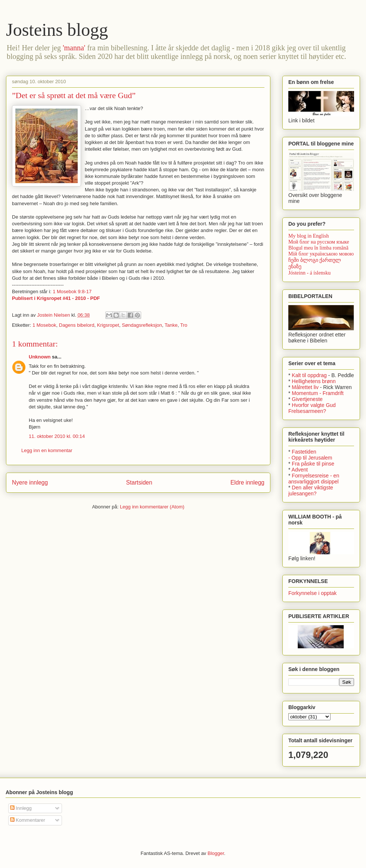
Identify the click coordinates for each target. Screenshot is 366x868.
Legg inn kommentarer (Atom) (152, 507)
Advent (300, 470)
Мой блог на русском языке (319, 242)
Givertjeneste (307, 399)
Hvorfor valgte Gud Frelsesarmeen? (312, 408)
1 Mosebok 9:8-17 (72, 292)
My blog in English (309, 236)
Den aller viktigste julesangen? (311, 491)
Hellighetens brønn (314, 381)
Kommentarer (28, 820)
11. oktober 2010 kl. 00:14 (57, 436)
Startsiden (139, 482)
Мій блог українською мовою (321, 254)
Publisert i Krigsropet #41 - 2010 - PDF (56, 298)
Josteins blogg (57, 30)
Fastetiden (304, 452)
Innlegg (21, 808)
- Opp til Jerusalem (310, 458)
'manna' (74, 48)
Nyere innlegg (30, 482)
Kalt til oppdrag (309, 375)
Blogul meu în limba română (318, 248)
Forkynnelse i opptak (312, 593)
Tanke (171, 325)
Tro (184, 325)
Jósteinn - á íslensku (309, 273)
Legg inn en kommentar (47, 450)
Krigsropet (108, 325)
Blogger (216, 853)
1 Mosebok (44, 325)
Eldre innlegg (247, 482)
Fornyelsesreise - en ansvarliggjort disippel (314, 479)
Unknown (40, 357)
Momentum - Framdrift (317, 393)
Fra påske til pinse (313, 464)
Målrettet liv (305, 387)
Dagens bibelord (77, 325)
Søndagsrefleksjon (142, 325)
